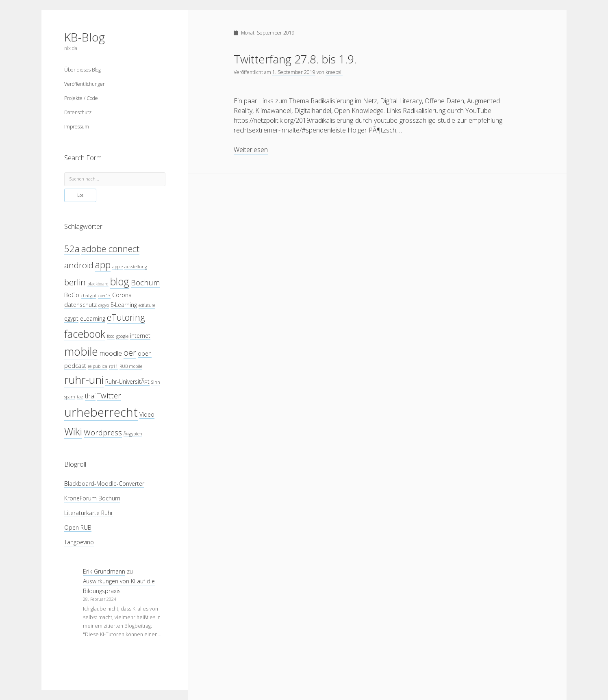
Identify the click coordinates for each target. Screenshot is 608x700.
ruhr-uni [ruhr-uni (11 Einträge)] (84, 380)
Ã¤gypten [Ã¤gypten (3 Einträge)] (133, 434)
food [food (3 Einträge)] (111, 336)
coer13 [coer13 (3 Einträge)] (104, 296)
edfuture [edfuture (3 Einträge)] (147, 305)
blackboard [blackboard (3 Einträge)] (98, 284)
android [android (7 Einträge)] (79, 265)
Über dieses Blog (83, 70)
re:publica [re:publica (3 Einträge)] (98, 366)
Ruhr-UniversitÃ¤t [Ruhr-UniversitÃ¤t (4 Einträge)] (127, 382)
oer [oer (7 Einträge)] (130, 352)
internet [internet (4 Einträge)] (140, 336)
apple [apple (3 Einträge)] (117, 267)
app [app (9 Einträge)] (103, 265)
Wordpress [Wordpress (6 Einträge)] (103, 432)
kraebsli (334, 72)
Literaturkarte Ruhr (89, 513)
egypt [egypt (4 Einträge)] (71, 318)
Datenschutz (78, 112)
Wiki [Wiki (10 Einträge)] (73, 431)
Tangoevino (79, 542)
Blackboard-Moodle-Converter (104, 484)
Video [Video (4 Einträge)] (147, 414)
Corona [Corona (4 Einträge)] (122, 295)
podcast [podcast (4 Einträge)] (75, 366)
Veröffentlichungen (85, 84)
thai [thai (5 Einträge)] (90, 396)
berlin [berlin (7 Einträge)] (75, 282)
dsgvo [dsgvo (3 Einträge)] (104, 305)
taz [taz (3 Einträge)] (80, 397)
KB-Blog (85, 37)
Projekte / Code (81, 98)
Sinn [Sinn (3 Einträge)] (156, 382)
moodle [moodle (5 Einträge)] (111, 353)
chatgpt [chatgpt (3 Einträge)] (89, 296)
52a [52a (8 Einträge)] (72, 249)
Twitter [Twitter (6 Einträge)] (109, 395)
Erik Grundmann (104, 571)
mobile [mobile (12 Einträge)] (81, 351)
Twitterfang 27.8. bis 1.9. (295, 59)
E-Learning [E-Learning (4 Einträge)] (124, 305)
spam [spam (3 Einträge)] (70, 397)
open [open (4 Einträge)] (145, 353)
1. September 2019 (294, 72)
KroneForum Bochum (92, 498)
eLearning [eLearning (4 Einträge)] (93, 318)
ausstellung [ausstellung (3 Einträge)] (136, 267)
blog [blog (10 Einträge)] (120, 281)
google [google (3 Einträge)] (122, 336)
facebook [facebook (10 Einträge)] (85, 334)
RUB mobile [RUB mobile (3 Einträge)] (131, 366)
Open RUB (78, 527)
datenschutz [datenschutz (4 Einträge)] (80, 305)
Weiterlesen (251, 150)
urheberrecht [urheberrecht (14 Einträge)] (101, 412)
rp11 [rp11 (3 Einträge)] (113, 366)
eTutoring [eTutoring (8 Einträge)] (126, 317)
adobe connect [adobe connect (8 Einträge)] (110, 249)
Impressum (77, 127)
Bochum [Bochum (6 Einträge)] (145, 282)
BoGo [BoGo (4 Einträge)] (72, 295)
